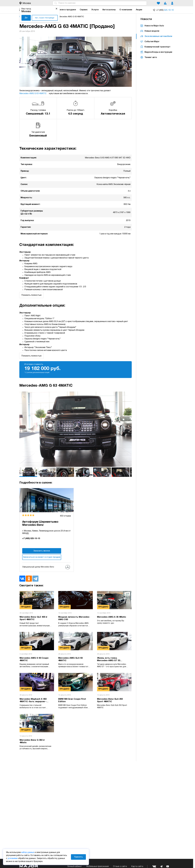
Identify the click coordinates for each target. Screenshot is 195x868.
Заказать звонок (42, 551)
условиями (13, 858)
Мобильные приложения (98, 866)
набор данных (28, 852)
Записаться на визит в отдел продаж (42, 557)
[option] (76, 429)
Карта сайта (137, 866)
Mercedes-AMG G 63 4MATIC (34, 94)
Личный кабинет (75, 866)
